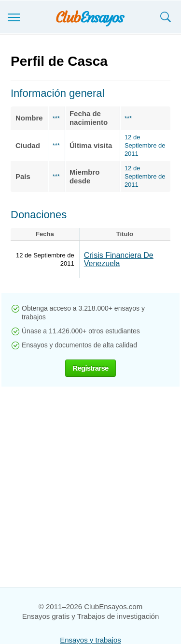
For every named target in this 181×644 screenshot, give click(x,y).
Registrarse (90, 368)
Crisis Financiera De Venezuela (119, 259)
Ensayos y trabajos (90, 640)
